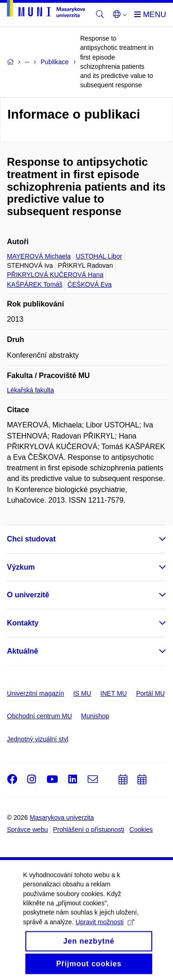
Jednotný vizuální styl (38, 739)
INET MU (114, 693)
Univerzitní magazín (36, 693)
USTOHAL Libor (99, 256)
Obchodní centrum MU (39, 716)
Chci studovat (31, 539)
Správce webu (27, 830)
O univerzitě (28, 595)
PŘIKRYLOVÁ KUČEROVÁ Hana (55, 275)
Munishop (95, 716)
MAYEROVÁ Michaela (39, 256)
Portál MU (150, 693)
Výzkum (21, 567)
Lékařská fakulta (30, 390)
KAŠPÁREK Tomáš (35, 284)
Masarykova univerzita (62, 818)
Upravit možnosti (105, 929)
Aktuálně (23, 651)
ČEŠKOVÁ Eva (89, 284)
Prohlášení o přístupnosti (89, 830)
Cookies (141, 830)
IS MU (82, 693)
